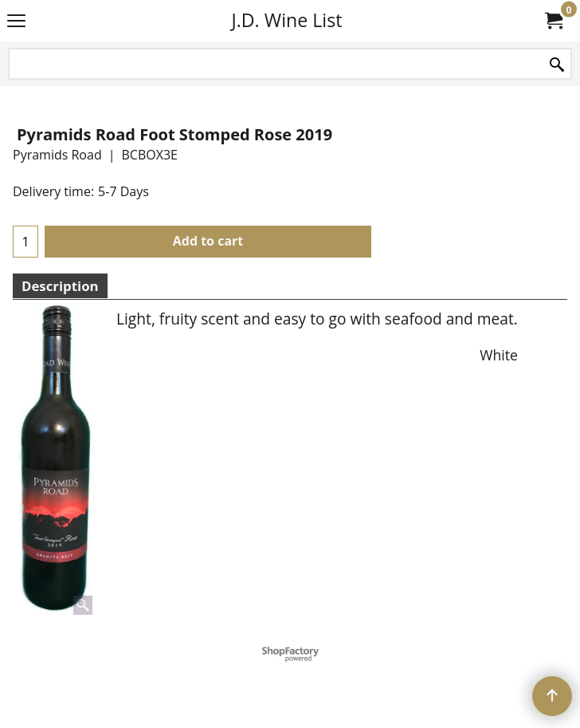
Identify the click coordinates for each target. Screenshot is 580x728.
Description (60, 286)
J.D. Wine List (286, 20)
